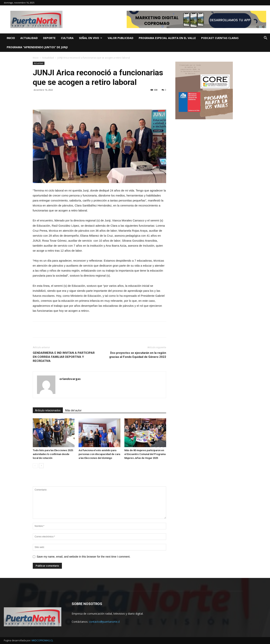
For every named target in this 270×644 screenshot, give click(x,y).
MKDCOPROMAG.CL (42, 640)
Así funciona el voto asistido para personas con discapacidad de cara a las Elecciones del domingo (99, 454)
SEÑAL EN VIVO (91, 38)
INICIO (11, 38)
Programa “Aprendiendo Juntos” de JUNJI (37, 47)
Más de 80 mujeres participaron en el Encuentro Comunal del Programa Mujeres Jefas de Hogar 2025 (145, 454)
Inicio (36, 58)
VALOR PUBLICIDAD (121, 38)
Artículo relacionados (48, 410)
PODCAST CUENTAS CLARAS (220, 38)
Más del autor (73, 410)
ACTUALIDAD (29, 38)
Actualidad (48, 58)
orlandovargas (70, 379)
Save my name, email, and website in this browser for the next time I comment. (84, 557)
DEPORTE (49, 38)
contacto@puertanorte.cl (104, 622)
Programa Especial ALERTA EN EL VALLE (167, 38)
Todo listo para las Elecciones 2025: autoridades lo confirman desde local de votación (53, 454)
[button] (265, 38)
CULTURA (67, 38)
